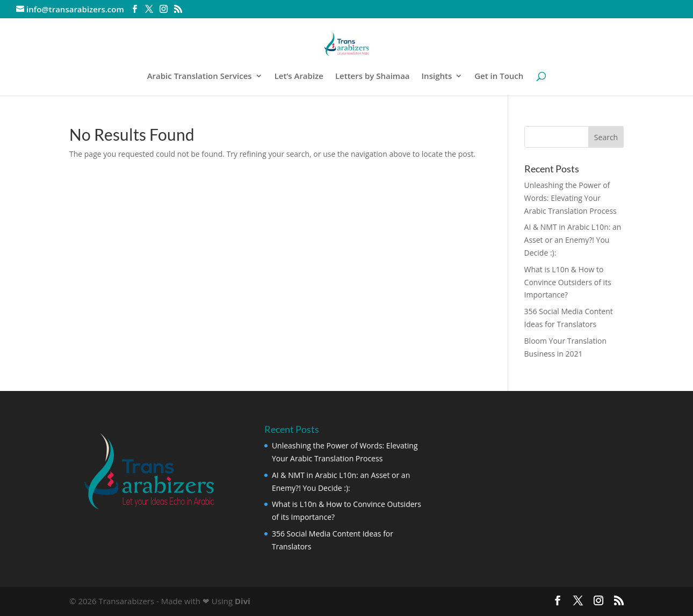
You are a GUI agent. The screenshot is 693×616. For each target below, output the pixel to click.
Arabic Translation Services (200, 77)
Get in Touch (499, 77)
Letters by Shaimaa (373, 77)
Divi (243, 601)
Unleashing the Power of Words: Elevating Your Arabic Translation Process (571, 198)
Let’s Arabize (299, 77)
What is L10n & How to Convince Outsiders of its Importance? (568, 282)
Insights (437, 77)
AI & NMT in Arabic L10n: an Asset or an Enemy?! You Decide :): (573, 240)
